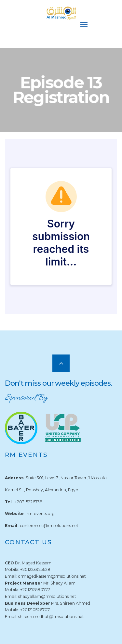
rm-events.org (41, 514)
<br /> (61, 226)
